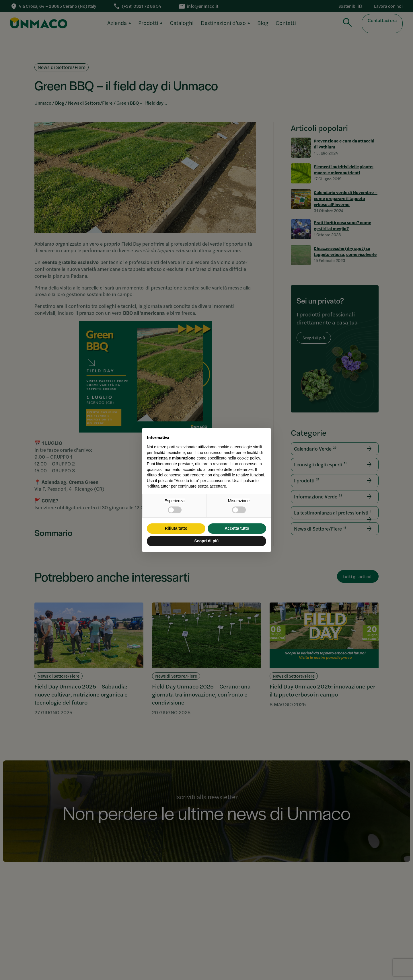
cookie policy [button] (249, 458)
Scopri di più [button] (207, 541)
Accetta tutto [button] (237, 528)
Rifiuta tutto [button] (176, 528)
